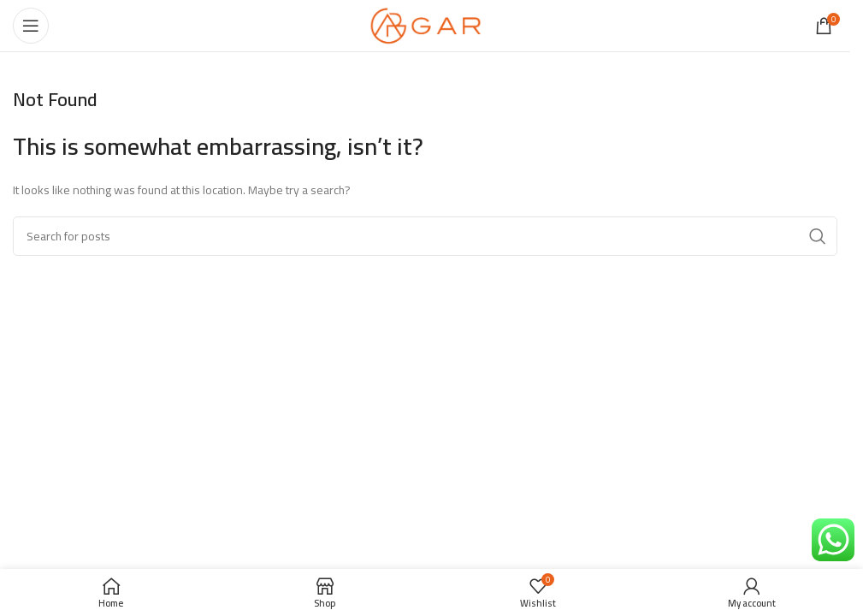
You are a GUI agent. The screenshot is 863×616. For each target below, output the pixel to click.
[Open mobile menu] (31, 26)
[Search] (425, 236)
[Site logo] (426, 25)
